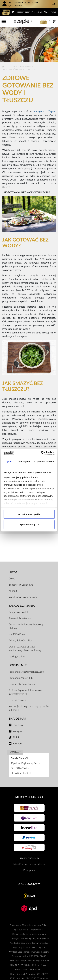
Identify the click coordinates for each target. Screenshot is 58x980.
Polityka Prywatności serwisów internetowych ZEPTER (25, 692)
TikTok (16, 737)
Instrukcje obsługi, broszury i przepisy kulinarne (29, 708)
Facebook (18, 725)
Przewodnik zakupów (20, 618)
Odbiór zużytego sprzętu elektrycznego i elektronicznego (26, 649)
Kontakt (13, 591)
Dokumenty (18, 665)
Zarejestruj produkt (19, 612)
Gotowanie (26, 67)
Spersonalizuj (29, 524)
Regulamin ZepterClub (21, 678)
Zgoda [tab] (9, 462)
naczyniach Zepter (45, 112)
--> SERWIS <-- (17, 634)
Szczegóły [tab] (24, 462)
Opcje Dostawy (29, 884)
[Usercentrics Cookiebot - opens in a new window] (41, 453)
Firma (13, 572)
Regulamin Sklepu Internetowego (26, 672)
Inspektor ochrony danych (23, 597)
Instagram (18, 731)
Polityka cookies (17, 700)
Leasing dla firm (17, 657)
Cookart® (13, 67)
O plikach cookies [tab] (44, 462)
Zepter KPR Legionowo (21, 585)
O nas (12, 579)
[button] (54, 4)
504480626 (22, 768)
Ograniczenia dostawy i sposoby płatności (26, 626)
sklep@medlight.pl (21, 773)
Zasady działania (22, 606)
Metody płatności (29, 797)
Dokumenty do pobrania (22, 684)
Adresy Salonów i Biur (20, 641)
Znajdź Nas (17, 719)
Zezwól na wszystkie (29, 514)
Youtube (17, 744)
